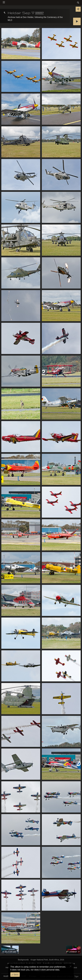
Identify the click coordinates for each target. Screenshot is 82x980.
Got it (16, 975)
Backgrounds (23, 960)
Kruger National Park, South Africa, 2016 (47, 960)
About (75, 968)
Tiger (76, 976)
